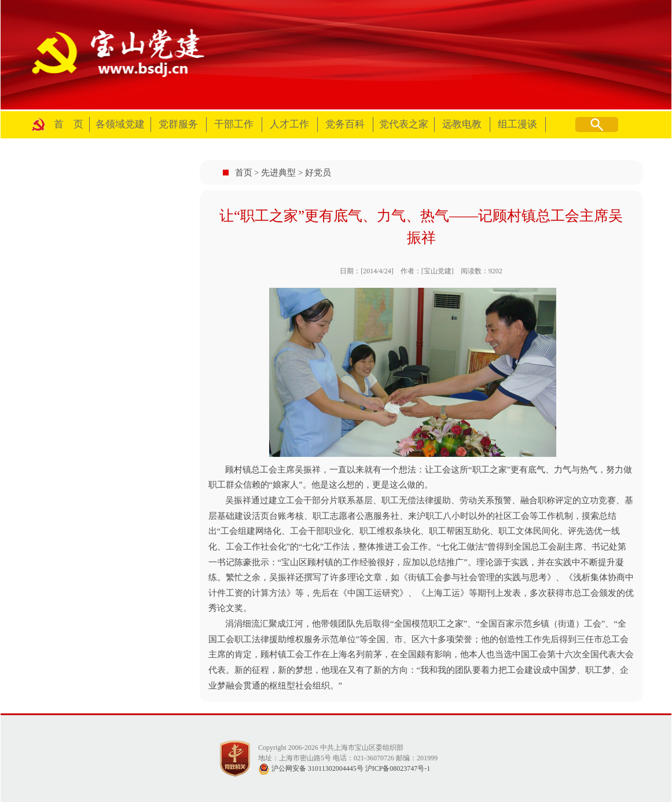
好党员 (318, 173)
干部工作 (234, 124)
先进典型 (278, 173)
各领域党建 (120, 124)
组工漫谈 (517, 124)
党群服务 (178, 124)
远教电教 (462, 124)
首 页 (69, 124)
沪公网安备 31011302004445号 (311, 768)
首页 (244, 173)
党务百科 (345, 124)
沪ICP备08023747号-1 (398, 768)
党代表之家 (404, 124)
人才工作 (289, 124)
